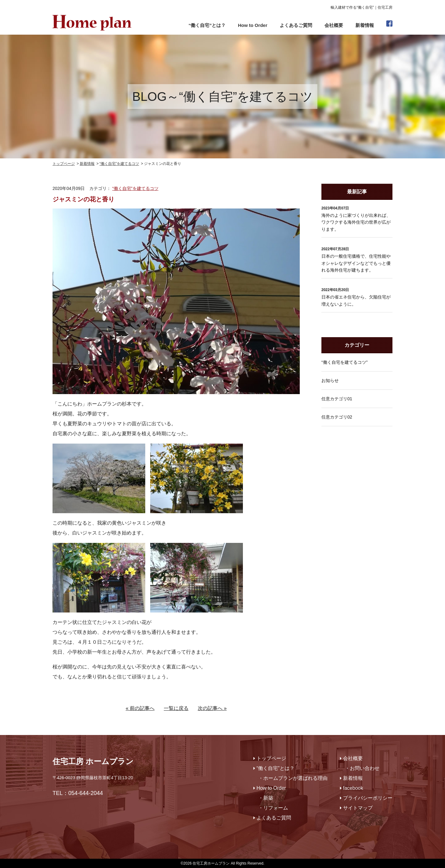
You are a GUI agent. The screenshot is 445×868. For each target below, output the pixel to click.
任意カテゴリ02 (337, 417)
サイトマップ (358, 808)
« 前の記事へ (140, 708)
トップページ (271, 758)
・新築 (266, 798)
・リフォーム (273, 808)
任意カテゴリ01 (337, 399)
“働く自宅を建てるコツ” (344, 362)
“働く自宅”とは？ (207, 25)
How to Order (253, 25)
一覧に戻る (176, 708)
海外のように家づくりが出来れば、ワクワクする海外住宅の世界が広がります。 (356, 222)
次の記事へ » (212, 708)
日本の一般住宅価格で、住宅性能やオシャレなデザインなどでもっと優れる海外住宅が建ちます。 (356, 263)
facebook (353, 788)
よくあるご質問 (296, 25)
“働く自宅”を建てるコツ (135, 188)
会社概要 (334, 25)
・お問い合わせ (362, 768)
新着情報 (365, 25)
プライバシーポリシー (368, 798)
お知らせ (330, 380)
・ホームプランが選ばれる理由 (293, 778)
